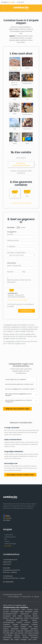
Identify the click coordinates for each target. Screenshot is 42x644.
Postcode (10, 272)
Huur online (8, 546)
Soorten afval (9, 535)
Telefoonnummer (13, 240)
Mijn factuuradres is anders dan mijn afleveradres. (19, 281)
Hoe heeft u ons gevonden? (16, 253)
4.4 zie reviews (7, 518)
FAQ (6, 539)
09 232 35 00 (20, 2)
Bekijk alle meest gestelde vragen (17, 409)
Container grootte (10, 537)
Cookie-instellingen (14, 597)
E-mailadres (11, 247)
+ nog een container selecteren (21, 203)
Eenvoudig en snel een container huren (20, 475)
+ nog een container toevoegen (18, 300)
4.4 (8, 2)
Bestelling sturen (27, 311)
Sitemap (36, 597)
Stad (24, 272)
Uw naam (10, 234)
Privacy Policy (27, 597)
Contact (7, 542)
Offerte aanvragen (10, 544)
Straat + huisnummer (14, 266)
